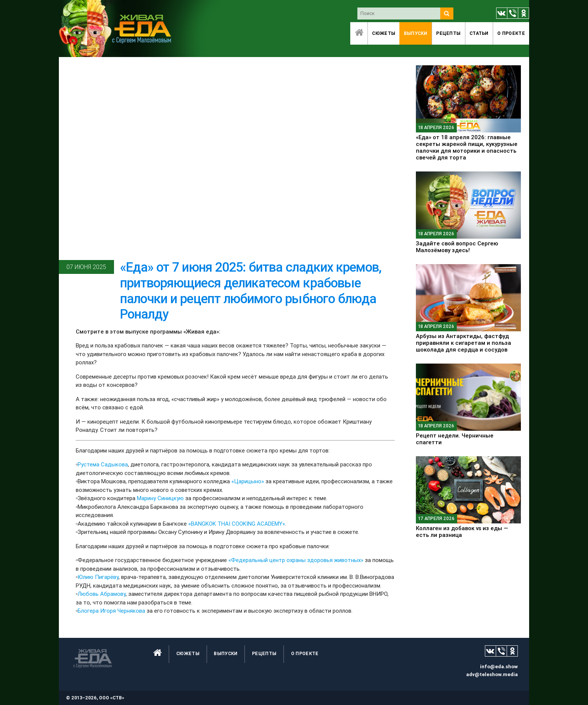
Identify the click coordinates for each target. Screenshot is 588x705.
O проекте (511, 33)
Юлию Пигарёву (98, 577)
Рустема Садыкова (103, 464)
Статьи (479, 33)
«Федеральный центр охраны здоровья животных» (296, 560)
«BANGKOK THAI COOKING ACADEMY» (237, 524)
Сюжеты (384, 33)
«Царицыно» (248, 481)
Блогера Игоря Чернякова (111, 611)
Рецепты (448, 33)
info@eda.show (499, 667)
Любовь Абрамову (102, 594)
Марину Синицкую (160, 498)
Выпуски (416, 33)
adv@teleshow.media (492, 674)
